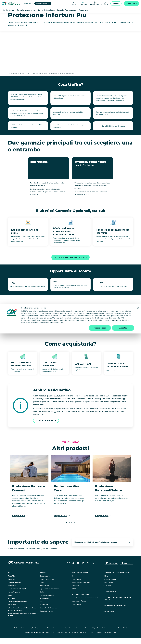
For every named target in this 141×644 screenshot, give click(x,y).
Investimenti (44, 611)
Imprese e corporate (80, 601)
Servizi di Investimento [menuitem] (26, 10)
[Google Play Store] (112, 569)
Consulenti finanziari (47, 617)
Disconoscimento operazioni (18, 608)
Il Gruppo (11, 579)
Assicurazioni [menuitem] (84, 10)
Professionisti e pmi (80, 579)
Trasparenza (112, 634)
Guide (10, 601)
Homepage (14, 80)
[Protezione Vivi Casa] (71, 494)
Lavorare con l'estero (79, 607)
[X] (93, 569)
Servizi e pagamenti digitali (17, 595)
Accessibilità (122, 634)
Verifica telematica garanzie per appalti (117, 604)
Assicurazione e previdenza (81, 588)
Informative (12, 611)
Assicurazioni (37, 80)
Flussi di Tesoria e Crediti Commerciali (85, 604)
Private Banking (25, 80)
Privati (43, 579)
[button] (67, 529)
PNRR (74, 595)
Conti (42, 588)
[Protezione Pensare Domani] (29, 494)
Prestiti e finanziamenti (48, 601)
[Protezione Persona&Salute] (112, 494)
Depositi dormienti (99, 634)
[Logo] (11, 4)
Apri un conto (45, 592)
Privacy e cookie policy (59, 634)
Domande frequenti (14, 588)
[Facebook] (69, 569)
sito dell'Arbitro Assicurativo (100, 418)
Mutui (42, 608)
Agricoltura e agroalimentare (117, 579)
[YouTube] (78, 569)
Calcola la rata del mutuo (48, 614)
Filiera (106, 582)
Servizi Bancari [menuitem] (9, 10)
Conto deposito (45, 582)
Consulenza (108, 592)
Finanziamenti (76, 585)
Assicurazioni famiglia (50, 80)
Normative (12, 604)
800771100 (50, 638)
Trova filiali (12, 582)
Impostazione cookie (42, 634)
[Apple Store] (127, 569)
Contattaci (11, 585)
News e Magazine (14, 598)
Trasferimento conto (47, 585)
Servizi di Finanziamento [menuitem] (67, 10)
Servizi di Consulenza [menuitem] (46, 10)
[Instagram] (88, 569)
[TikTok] (73, 569)
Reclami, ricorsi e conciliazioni (80, 634)
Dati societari (19, 634)
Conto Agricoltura (110, 585)
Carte (42, 598)
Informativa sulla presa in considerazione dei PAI (22, 621)
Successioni (12, 592)
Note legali (29, 634)
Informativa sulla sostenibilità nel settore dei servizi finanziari (22, 615)
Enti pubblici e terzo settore (115, 611)
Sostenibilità (109, 617)
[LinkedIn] (83, 569)
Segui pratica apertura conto (49, 595)
